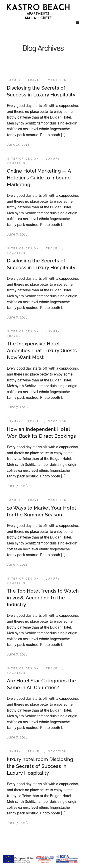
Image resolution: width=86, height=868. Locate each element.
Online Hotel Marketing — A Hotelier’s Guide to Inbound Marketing (39, 178)
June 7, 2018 (17, 234)
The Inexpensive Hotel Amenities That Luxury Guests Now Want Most (42, 351)
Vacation (58, 80)
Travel (35, 80)
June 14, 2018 (18, 144)
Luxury (14, 80)
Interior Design (23, 159)
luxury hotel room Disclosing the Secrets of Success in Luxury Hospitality (40, 766)
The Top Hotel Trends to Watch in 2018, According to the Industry (43, 598)
